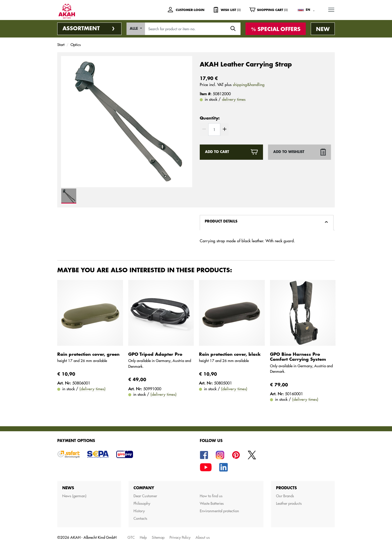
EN (308, 10)
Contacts (140, 518)
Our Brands (285, 496)
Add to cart (217, 152)
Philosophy (142, 503)
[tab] (267, 223)
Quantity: (210, 118)
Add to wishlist (289, 152)
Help (143, 537)
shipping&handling (249, 84)
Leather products (289, 503)
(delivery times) (92, 389)
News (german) (74, 496)
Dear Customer (145, 496)
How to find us (211, 496)
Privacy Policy (180, 537)
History (139, 511)
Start (61, 45)
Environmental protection (219, 511)
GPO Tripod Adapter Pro (155, 354)
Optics (76, 45)
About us (203, 537)
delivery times (234, 99)
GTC (131, 537)
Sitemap (158, 537)
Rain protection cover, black (230, 354)
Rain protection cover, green (88, 354)
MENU (331, 9)
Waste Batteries (212, 503)
